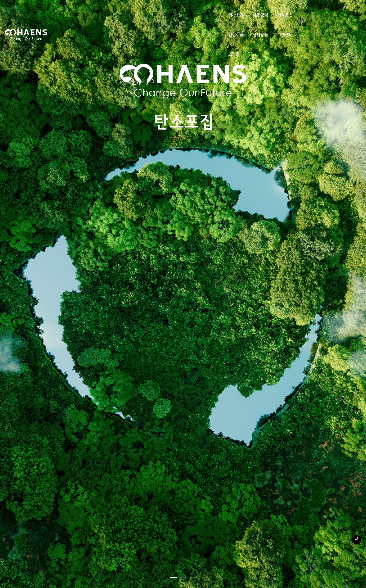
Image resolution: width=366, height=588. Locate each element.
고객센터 (232, 10)
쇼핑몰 (255, 10)
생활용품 (208, 10)
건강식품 (183, 10)
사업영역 (138, 10)
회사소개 (113, 10)
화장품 (160, 10)
